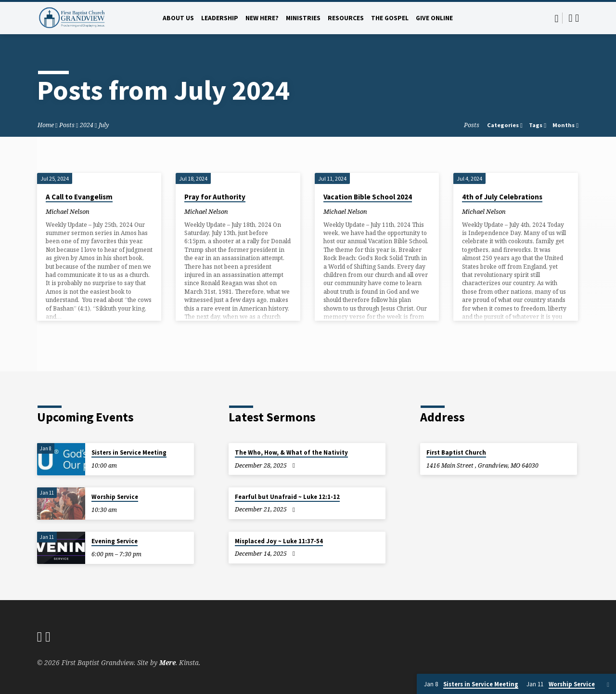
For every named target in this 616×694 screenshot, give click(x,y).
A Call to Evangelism (79, 197)
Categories (505, 125)
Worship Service (115, 497)
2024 (87, 125)
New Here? (262, 18)
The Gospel (390, 18)
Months (565, 125)
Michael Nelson (68, 211)
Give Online (434, 18)
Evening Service (115, 541)
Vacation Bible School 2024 (368, 197)
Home (46, 125)
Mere (167, 662)
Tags (538, 125)
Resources (346, 18)
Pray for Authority (215, 197)
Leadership (220, 18)
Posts (67, 125)
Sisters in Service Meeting (129, 452)
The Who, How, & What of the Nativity (291, 452)
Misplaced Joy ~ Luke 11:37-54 (279, 541)
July (104, 125)
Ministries (303, 18)
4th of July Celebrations (502, 197)
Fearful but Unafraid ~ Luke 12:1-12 (287, 497)
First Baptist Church (456, 452)
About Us (178, 18)
